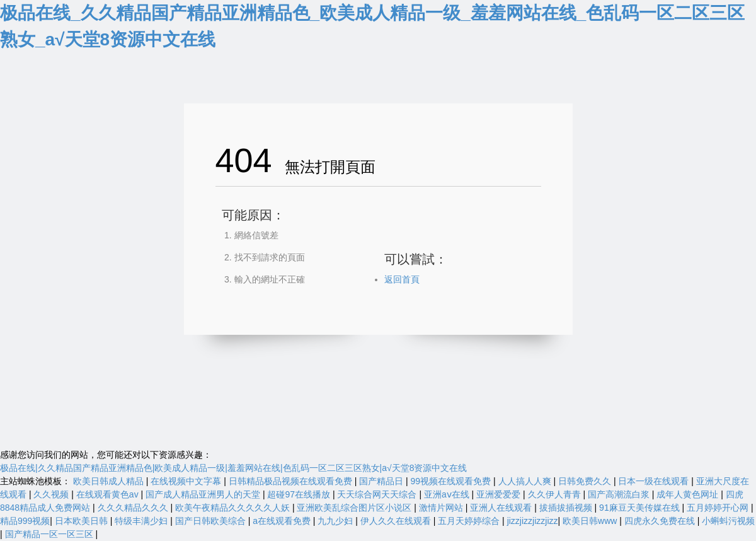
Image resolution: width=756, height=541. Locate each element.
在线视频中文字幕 (187, 481)
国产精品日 (382, 481)
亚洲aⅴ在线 (448, 494)
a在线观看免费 (283, 521)
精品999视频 (25, 521)
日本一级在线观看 (655, 481)
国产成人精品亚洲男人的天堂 (204, 494)
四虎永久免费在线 (661, 521)
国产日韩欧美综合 (212, 521)
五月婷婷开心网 (719, 508)
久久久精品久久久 (134, 508)
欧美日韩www (591, 521)
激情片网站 (442, 508)
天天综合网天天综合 (378, 494)
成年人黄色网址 (689, 494)
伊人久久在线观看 (397, 521)
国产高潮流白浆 (620, 494)
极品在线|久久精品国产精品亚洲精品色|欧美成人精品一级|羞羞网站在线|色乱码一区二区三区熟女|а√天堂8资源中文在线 (233, 468)
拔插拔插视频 (567, 508)
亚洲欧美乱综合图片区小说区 (355, 508)
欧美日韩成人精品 (110, 481)
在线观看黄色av (109, 494)
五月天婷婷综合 (470, 521)
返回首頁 (402, 279)
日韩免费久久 (586, 481)
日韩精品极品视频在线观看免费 (292, 481)
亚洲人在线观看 (502, 508)
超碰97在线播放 (300, 494)
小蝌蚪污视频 (728, 521)
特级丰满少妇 (142, 521)
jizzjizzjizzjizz (533, 521)
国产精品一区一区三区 (50, 534)
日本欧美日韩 (83, 521)
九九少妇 (336, 521)
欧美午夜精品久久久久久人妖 (234, 508)
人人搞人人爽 (526, 481)
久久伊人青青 (556, 494)
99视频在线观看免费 (452, 481)
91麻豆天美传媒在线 (640, 508)
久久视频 (52, 494)
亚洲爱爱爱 (500, 494)
